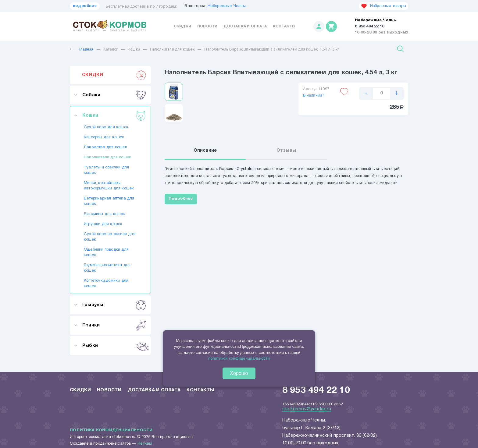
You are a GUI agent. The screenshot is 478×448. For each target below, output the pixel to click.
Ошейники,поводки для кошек (106, 252)
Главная (82, 49)
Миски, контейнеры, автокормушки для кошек (109, 186)
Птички (114, 325)
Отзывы (286, 150)
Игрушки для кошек (103, 224)
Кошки (134, 49)
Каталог (111, 49)
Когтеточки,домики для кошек (106, 284)
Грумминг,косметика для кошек (107, 268)
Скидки (182, 26)
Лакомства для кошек (105, 147)
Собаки (114, 95)
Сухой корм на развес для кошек (110, 237)
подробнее (85, 6)
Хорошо (239, 373)
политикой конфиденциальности (239, 358)
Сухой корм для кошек (106, 127)
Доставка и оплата (245, 26)
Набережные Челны (227, 6)
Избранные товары (383, 6)
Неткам (145, 444)
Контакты (284, 26)
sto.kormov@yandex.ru (307, 409)
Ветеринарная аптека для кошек (109, 201)
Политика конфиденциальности (111, 430)
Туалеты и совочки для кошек (106, 170)
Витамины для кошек (105, 214)
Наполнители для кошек (172, 49)
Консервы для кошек (104, 137)
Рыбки (114, 346)
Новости (207, 26)
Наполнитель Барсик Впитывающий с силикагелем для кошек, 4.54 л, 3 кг (272, 49)
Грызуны (114, 305)
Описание (205, 150)
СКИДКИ (114, 75)
